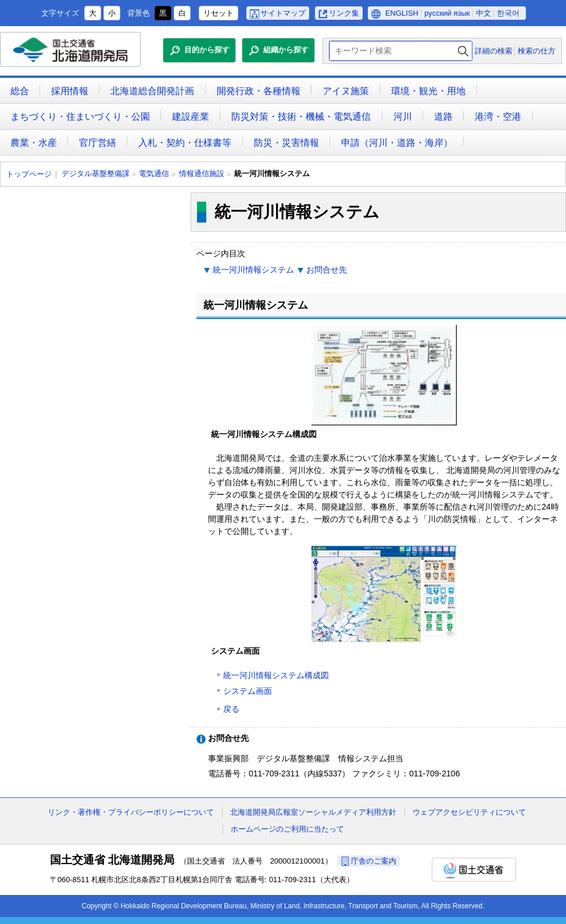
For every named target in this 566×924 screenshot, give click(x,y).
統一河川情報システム (253, 270)
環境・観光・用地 (428, 91)
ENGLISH (402, 13)
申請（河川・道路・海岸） (397, 143)
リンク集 (344, 13)
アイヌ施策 (346, 91)
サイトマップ (283, 13)
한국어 (508, 13)
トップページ (29, 174)
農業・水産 (34, 143)
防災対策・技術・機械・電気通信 (301, 117)
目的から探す (207, 50)
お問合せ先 (327, 270)
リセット (218, 13)
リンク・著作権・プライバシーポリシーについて (131, 812)
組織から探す (286, 50)
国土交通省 (474, 870)
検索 (463, 51)
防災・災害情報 (286, 143)
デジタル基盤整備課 (96, 173)
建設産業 (191, 117)
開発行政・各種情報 (259, 91)
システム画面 (248, 691)
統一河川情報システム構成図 (276, 675)
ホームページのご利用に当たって (287, 829)
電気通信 (154, 173)
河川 (403, 117)
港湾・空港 (498, 117)
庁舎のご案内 (374, 861)
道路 (443, 117)
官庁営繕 (98, 143)
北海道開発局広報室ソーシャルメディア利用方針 (313, 812)
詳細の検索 (494, 51)
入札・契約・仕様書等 (185, 143)
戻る (231, 709)
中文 (483, 13)
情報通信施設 (202, 173)
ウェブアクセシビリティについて (469, 812)
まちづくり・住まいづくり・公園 (80, 117)
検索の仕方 (537, 51)
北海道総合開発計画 (152, 91)
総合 (20, 91)
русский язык (447, 13)
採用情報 (70, 91)
